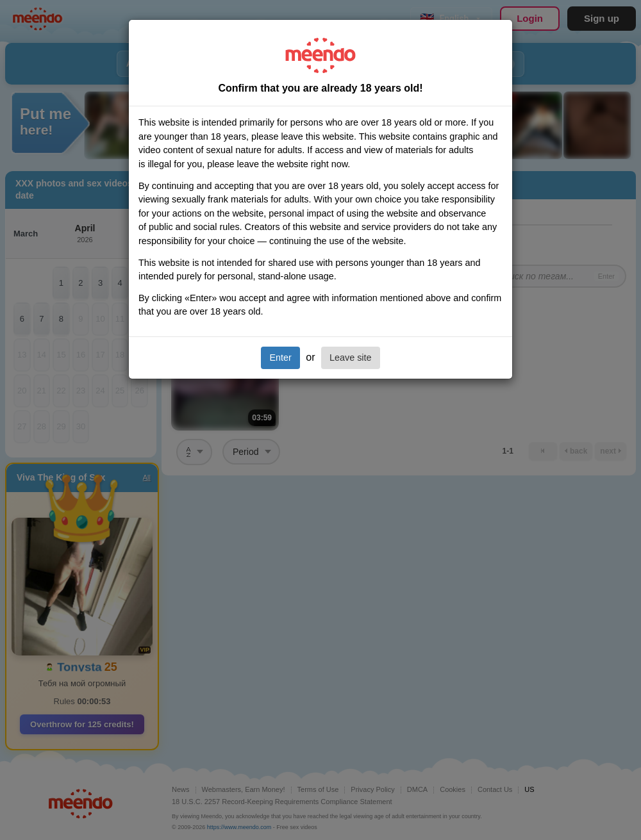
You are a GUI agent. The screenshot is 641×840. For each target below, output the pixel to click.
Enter (280, 358)
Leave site (351, 358)
